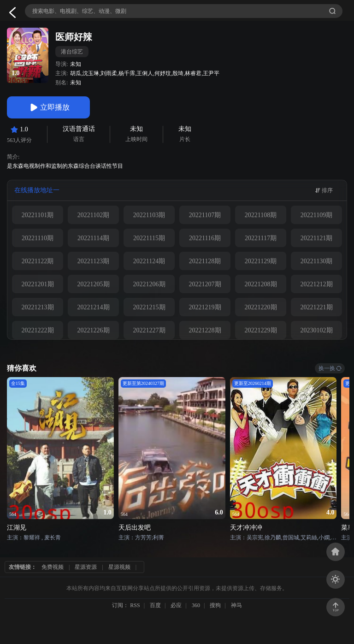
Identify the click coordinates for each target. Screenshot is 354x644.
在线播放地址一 (37, 190)
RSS (135, 605)
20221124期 (149, 261)
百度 (155, 605)
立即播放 (48, 107)
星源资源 (86, 567)
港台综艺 (72, 52)
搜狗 (215, 605)
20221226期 (94, 330)
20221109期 (316, 215)
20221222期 (38, 330)
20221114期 (93, 238)
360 (196, 605)
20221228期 (205, 330)
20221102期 (93, 215)
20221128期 (205, 261)
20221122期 (38, 261)
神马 (236, 605)
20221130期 (316, 261)
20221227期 (149, 330)
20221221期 (317, 307)
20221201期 (38, 284)
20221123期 (93, 261)
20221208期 (261, 284)
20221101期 (38, 215)
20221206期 (149, 284)
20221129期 (261, 261)
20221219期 (205, 307)
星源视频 (119, 567)
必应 (176, 605)
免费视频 (53, 567)
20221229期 (261, 330)
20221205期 (94, 284)
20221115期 (149, 238)
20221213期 (38, 307)
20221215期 (149, 307)
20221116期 (205, 238)
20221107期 (205, 215)
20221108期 (261, 215)
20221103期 (149, 215)
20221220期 (261, 307)
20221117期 (261, 238)
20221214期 (94, 307)
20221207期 (205, 284)
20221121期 (316, 238)
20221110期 (38, 238)
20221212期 (317, 284)
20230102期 (317, 330)
